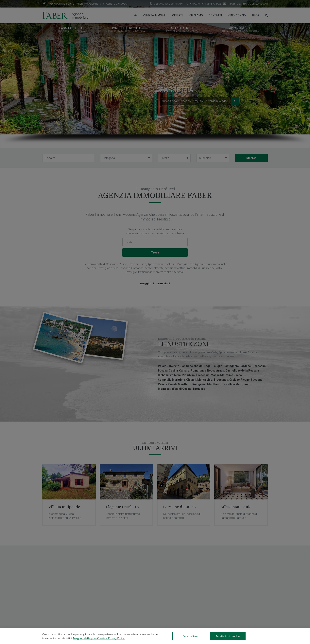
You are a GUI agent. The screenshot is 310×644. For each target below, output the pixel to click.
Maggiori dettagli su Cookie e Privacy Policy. (99, 638)
